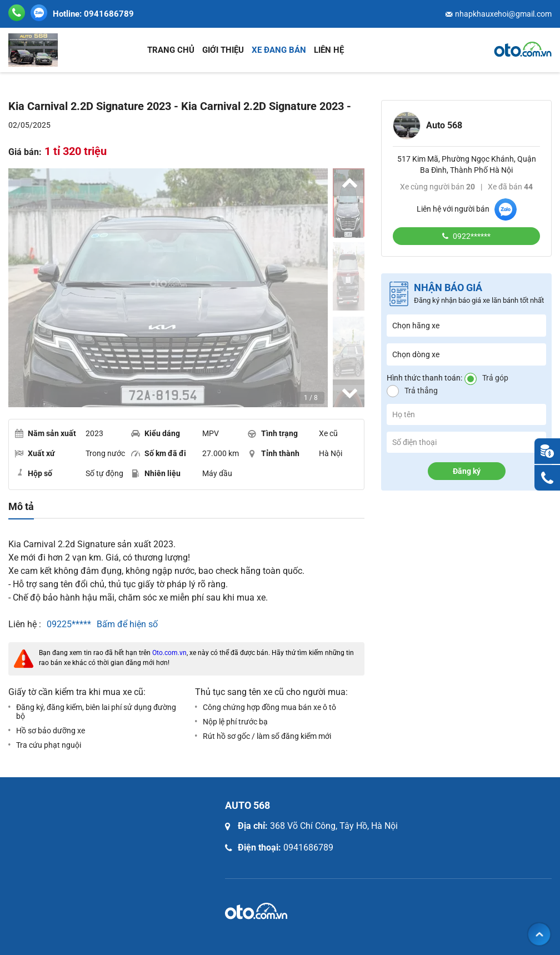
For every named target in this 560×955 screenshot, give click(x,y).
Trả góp (495, 378)
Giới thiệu (223, 50)
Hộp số (33, 473)
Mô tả (21, 507)
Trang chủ (171, 50)
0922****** (471, 236)
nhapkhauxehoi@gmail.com (503, 14)
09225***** (69, 624)
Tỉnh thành (274, 453)
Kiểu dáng (156, 433)
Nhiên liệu (156, 473)
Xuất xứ (35, 453)
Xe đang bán (279, 50)
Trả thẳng (421, 391)
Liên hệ (329, 50)
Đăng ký (467, 471)
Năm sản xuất (45, 433)
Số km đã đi (159, 453)
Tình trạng (273, 433)
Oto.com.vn (169, 653)
